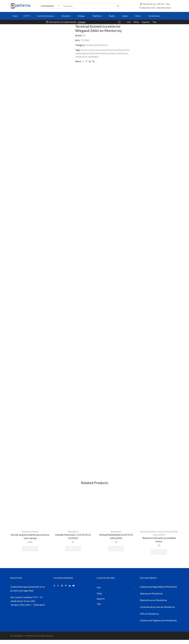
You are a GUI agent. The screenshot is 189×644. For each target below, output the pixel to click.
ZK (84, 35)
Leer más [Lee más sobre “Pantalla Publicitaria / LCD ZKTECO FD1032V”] (73, 553)
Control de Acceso (46, 16)
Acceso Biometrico (150, 535)
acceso (84, 50)
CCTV (27, 16)
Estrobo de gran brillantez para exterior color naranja (30, 540)
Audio (126, 16)
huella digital (82, 53)
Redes (113, 16)
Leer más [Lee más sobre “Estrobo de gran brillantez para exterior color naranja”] (30, 553)
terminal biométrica (99, 53)
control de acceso (98, 50)
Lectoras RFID (162, 538)
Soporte (146, 22)
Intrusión (67, 16)
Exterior (111, 50)
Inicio (15, 16)
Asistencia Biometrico (97, 45)
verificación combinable (88, 57)
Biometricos (73, 535)
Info (129, 22)
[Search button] (118, 6)
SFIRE (30, 546)
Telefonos (98, 16)
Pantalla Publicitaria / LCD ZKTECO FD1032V (73, 540)
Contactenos (154, 16)
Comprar (82, 22)
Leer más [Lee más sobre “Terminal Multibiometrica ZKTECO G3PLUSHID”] (116, 553)
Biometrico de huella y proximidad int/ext (159, 543)
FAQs (136, 22)
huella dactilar (123, 50)
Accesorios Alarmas (30, 535)
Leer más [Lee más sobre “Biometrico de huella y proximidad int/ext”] (159, 556)
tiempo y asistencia (120, 53)
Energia (82, 16)
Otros (139, 16)
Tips (154, 22)
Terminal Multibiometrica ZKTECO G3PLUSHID (116, 540)
